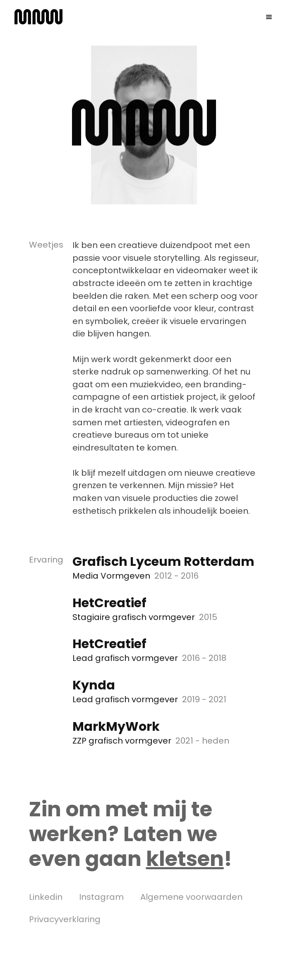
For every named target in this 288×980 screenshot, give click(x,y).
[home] (38, 17)
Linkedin (46, 897)
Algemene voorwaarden (191, 897)
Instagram (101, 897)
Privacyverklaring (65, 919)
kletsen (185, 859)
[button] (269, 17)
